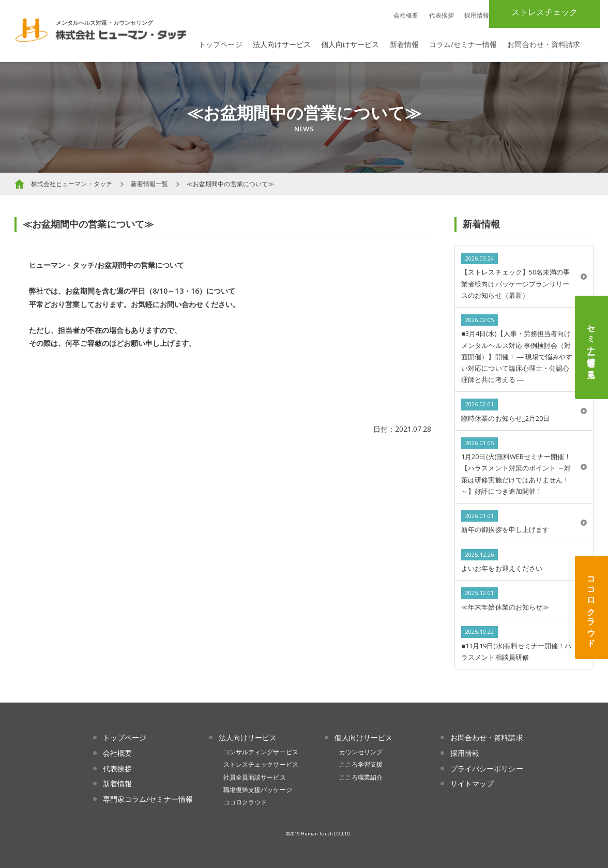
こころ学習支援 (361, 764)
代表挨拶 (442, 15)
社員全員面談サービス (255, 777)
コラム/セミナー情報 (463, 44)
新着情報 (404, 44)
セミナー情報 (591, 347)
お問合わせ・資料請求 (544, 44)
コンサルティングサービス (261, 752)
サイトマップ (472, 783)
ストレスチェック (544, 12)
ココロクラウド (591, 607)
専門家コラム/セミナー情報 (148, 799)
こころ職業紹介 (361, 777)
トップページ (220, 44)
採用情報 (477, 15)
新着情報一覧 (149, 184)
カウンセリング (361, 752)
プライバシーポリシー (487, 768)
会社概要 (406, 15)
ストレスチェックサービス (261, 764)
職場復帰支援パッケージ (258, 790)
